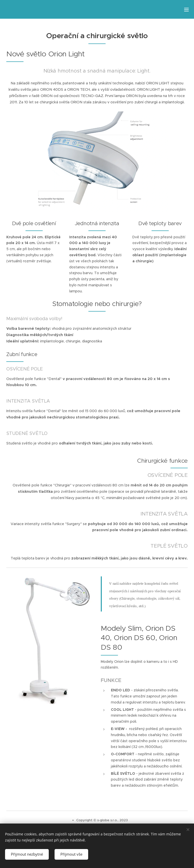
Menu (186, 10)
